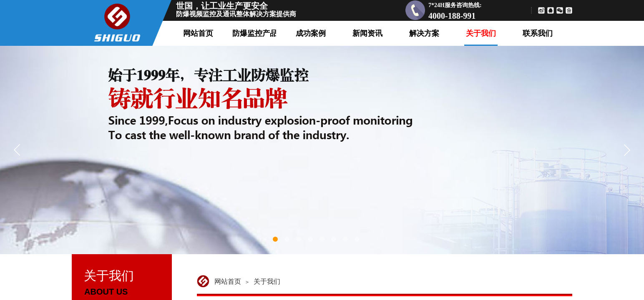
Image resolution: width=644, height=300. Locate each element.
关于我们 (267, 281)
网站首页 (228, 281)
